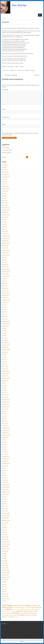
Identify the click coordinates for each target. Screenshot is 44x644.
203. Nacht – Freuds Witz (10, 75)
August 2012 (5, 438)
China (17, 67)
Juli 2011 (4, 468)
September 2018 (6, 276)
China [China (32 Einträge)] (15, 608)
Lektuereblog (22, 70)
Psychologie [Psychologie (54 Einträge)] (10, 613)
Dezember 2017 (6, 293)
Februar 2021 (5, 231)
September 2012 (6, 435)
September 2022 (6, 189)
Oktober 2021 (5, 212)
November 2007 (6, 573)
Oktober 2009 (5, 518)
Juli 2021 (4, 219)
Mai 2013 (4, 416)
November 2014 (6, 374)
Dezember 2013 (6, 400)
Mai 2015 (4, 359)
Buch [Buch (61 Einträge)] (39, 606)
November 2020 (6, 238)
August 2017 (5, 302)
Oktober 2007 (5, 575)
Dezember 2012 (6, 428)
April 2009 (4, 532)
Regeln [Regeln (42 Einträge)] (22, 613)
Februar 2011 (5, 480)
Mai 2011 (4, 473)
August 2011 (5, 466)
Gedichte (4, 148)
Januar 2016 (5, 340)
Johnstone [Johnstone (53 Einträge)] (37, 610)
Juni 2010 (4, 499)
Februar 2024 (5, 172)
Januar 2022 (5, 205)
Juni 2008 (4, 556)
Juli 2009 (4, 525)
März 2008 (5, 563)
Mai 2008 (4, 558)
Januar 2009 (5, 539)
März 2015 (5, 364)
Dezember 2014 (6, 371)
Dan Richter (6, 70)
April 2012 (4, 447)
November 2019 (6, 250)
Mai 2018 (4, 281)
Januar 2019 (5, 267)
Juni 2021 (4, 222)
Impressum (4, 624)
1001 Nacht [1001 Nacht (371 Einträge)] (7, 605)
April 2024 (4, 167)
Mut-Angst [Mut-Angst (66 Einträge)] (30, 611)
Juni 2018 (4, 279)
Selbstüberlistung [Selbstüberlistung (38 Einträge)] (5, 615)
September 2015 (6, 350)
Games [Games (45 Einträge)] (3, 610)
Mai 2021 (4, 224)
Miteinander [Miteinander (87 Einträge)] (19, 611)
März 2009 (5, 535)
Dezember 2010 (6, 485)
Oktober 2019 (5, 253)
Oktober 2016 (5, 326)
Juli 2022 (4, 193)
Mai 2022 (4, 196)
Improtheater (5, 150)
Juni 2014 (4, 385)
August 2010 (5, 494)
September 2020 (6, 243)
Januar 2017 (5, 319)
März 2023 (5, 184)
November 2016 (6, 324)
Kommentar (5, 90)
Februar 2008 (5, 565)
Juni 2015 (4, 357)
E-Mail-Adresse (6, 117)
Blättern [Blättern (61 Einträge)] (35, 606)
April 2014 (4, 390)
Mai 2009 (4, 530)
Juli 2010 (4, 497)
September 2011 (6, 464)
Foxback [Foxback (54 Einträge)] (33, 608)
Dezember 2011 (6, 456)
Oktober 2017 (5, 298)
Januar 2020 (5, 248)
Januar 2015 (5, 369)
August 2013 (5, 409)
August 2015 (5, 352)
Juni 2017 (4, 307)
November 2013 (6, 402)
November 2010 (6, 487)
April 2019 (4, 260)
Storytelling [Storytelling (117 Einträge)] (21, 615)
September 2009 (6, 520)
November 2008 (6, 544)
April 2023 (4, 182)
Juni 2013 (4, 414)
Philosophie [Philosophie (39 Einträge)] (4, 613)
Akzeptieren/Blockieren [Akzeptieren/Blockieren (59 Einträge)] (18, 606)
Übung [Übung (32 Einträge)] (17, 617)
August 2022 (5, 191)
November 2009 (6, 516)
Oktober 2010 (5, 490)
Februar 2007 (5, 594)
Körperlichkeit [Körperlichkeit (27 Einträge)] (8, 612)
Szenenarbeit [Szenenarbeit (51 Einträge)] (28, 615)
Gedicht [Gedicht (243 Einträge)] (8, 609)
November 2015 (6, 345)
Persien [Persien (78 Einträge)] (35, 611)
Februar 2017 (5, 317)
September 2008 (6, 549)
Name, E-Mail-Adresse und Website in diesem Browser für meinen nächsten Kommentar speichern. (20, 134)
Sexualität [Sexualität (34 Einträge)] (11, 615)
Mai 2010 (4, 501)
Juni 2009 (4, 528)
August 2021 (5, 217)
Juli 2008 (4, 554)
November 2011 (6, 459)
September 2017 (6, 300)
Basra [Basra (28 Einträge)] (31, 606)
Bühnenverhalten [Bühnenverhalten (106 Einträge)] (7, 607)
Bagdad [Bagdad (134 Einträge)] (27, 606)
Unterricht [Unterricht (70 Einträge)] (5, 617)
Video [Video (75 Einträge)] (11, 617)
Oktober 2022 (5, 186)
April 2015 (4, 362)
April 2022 (4, 198)
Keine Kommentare (31, 70)
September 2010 (6, 492)
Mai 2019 (4, 257)
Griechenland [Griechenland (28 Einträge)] (17, 610)
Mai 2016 (4, 333)
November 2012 (6, 430)
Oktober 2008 (5, 547)
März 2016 (5, 338)
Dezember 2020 (6, 236)
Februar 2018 (5, 288)
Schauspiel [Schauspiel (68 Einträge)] (26, 613)
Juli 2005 (4, 601)
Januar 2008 (5, 568)
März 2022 (5, 201)
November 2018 (6, 272)
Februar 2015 (5, 366)
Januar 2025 (5, 165)
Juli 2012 (4, 440)
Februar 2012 (5, 452)
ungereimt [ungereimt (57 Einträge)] (35, 615)
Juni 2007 (4, 584)
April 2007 (4, 589)
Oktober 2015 (5, 347)
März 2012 (5, 449)
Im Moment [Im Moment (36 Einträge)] (32, 610)
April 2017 (4, 312)
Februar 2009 (5, 537)
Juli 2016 (4, 328)
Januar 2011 (5, 483)
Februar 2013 (5, 423)
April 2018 (4, 283)
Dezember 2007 (6, 570)
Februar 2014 (5, 395)
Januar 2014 (5, 397)
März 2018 (5, 286)
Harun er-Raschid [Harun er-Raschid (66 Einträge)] (25, 610)
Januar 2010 (5, 511)
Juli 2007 (4, 582)
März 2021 (5, 229)
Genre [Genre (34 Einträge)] (13, 610)
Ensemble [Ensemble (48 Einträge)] (23, 608)
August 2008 (5, 551)
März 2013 (5, 421)
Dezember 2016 (6, 321)
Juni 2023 (4, 179)
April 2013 (4, 419)
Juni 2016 (4, 331)
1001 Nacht (11, 67)
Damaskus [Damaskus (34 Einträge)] (18, 608)
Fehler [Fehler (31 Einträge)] (27, 608)
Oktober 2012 (5, 433)
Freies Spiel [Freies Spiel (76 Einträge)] (38, 607)
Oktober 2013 (5, 404)
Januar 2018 (5, 291)
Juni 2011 (4, 471)
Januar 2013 (5, 426)
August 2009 (5, 523)
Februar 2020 (5, 246)
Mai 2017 (4, 310)
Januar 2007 (5, 596)
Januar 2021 (5, 234)
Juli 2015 (4, 355)
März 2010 (5, 506)
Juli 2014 (4, 383)
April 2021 (4, 227)
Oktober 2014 (5, 376)
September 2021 (6, 215)
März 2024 (5, 170)
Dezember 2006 (6, 599)
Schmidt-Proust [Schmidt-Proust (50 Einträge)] (33, 613)
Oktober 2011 (5, 461)
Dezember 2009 (6, 513)
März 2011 (5, 478)
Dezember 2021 (6, 208)
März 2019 (5, 262)
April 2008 (4, 561)
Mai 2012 (4, 445)
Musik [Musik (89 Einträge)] (25, 611)
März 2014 (5, 392)
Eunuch (22, 67)
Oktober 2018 (5, 274)
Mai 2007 (4, 587)
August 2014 (5, 381)
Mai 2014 (4, 388)
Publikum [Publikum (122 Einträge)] (16, 613)
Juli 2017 (4, 305)
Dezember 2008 (6, 542)
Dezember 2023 (6, 174)
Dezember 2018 (6, 269)
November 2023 (6, 177)
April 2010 (4, 504)
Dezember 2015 (6, 343)
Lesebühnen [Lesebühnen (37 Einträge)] (13, 611)
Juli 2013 (4, 411)
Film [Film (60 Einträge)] (29, 608)
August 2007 (5, 580)
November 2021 (6, 210)
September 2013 (6, 407)
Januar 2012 (5, 454)
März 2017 (5, 314)
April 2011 (4, 475)
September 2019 (6, 255)
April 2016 (4, 336)
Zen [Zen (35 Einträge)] (14, 617)
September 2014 (6, 378)
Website (4, 124)
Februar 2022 (5, 203)
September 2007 (6, 577)
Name (4, 109)
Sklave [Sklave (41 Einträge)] (15, 615)
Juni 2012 (4, 442)
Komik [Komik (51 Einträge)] (3, 611)
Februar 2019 (5, 265)
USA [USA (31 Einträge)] (8, 617)
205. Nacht (37, 75)
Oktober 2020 (5, 241)
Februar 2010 (5, 509)
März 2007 (5, 592)
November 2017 (6, 295)
